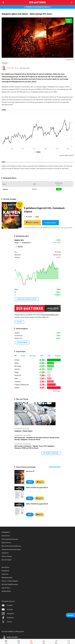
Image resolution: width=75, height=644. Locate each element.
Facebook (8, 617)
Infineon (17, 360)
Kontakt (7, 605)
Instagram (8, 613)
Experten (5, 574)
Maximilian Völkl (25, 68)
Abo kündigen (7, 560)
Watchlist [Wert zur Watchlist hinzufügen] (20, 247)
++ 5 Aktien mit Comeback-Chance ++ (38, 7)
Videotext (5, 553)
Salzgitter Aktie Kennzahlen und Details (27, 299)
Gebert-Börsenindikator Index (50, 315)
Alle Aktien (6, 567)
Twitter (7, 622)
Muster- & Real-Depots (10, 581)
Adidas (17, 363)
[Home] (44, 641)
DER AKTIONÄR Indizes (10, 584)
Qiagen (17, 372)
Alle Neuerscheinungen (55, 467)
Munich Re (18, 375)
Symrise (17, 369)
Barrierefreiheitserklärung (11, 546)
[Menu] (72, 2)
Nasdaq (23, 355)
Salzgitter (5, 63)
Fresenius (18, 381)
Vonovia (17, 388)
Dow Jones (33, 355)
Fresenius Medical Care (22, 385)
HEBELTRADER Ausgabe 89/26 (37, 487)
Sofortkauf (32, 222)
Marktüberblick (7, 577)
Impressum (6, 536)
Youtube (7, 609)
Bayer (16, 378)
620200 (17, 242)
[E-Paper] (31, 641)
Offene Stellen (7, 556)
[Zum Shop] (19, 641)
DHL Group (18, 366)
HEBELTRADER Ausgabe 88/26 (37, 504)
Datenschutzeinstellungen (11, 549)
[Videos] (6, 641)
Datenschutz (6, 542)
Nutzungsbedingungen (10, 539)
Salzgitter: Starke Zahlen (23, 431)
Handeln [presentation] (70, 615)
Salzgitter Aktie (19, 240)
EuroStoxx (58, 355)
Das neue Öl (30, 471)
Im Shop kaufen (51, 223)
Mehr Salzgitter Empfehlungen (51, 453)
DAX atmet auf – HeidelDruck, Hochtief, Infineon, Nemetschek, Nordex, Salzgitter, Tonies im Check (37, 438)
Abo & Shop (6, 588)
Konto (65, 228)
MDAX (42, 355)
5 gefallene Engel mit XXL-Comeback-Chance (45, 210)
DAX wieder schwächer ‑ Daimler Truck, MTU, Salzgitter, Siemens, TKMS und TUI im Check (35, 447)
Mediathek (5, 571)
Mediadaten (6, 532)
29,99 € (30, 482)
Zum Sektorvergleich (22, 342)
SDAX (49, 355)
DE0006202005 (27, 242)
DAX (16, 355)
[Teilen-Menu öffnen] (56, 641)
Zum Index (19, 322)
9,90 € (30, 498)
